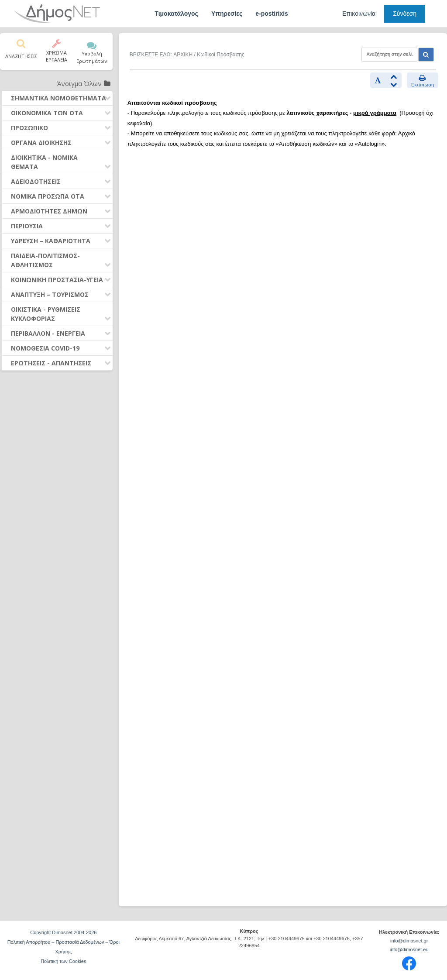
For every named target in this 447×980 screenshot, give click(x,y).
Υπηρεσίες (227, 14)
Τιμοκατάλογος (176, 14)
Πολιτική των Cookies (63, 961)
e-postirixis (272, 14)
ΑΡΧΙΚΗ (183, 55)
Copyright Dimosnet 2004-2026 (63, 932)
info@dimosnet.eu (409, 949)
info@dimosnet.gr (409, 941)
